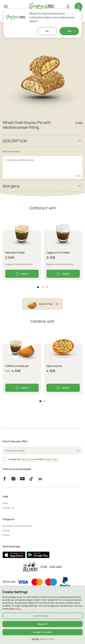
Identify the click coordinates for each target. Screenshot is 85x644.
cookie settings (41, 616)
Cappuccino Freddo (58, 253)
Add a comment (11, 151)
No (47, 31)
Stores (6, 535)
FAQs (5, 503)
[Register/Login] (68, 6)
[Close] (80, 10)
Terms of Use (28, 459)
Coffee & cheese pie (17, 366)
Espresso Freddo (15, 253)
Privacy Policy (51, 459)
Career (6, 530)
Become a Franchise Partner (17, 526)
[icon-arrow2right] (78, 451)
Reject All (42, 624)
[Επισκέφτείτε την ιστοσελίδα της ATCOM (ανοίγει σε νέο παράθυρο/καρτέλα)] (42, 639)
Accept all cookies (43, 632)
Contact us (8, 508)
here (18, 609)
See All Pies (42, 304)
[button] (38, 287)
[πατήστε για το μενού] (6, 6)
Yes (69, 31)
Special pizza (54, 366)
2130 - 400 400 (51, 567)
